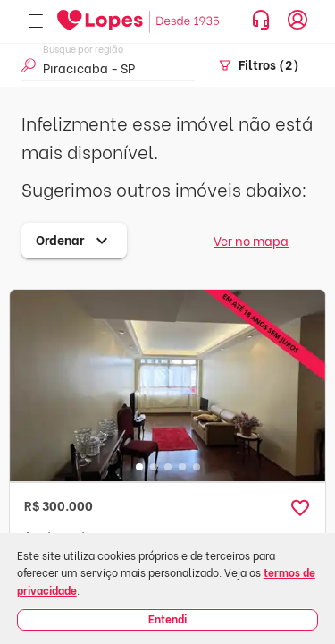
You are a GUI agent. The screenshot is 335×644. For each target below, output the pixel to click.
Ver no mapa (251, 240)
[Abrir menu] (36, 22)
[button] (300, 508)
